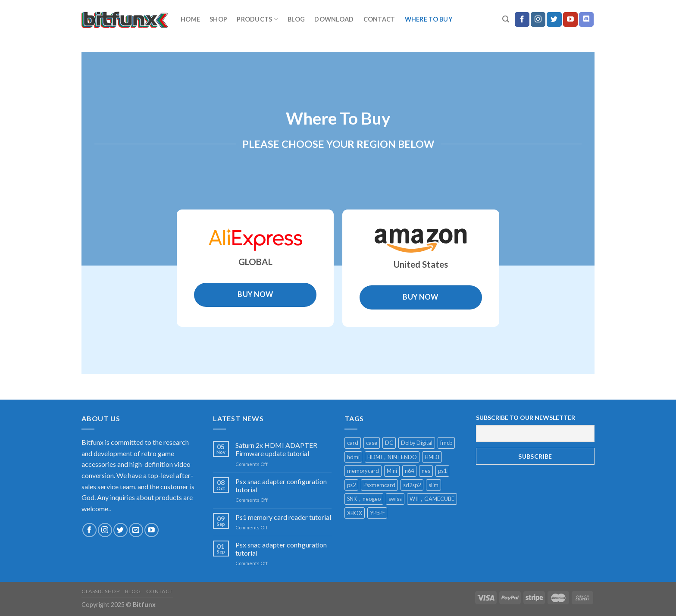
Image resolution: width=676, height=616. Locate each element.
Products (257, 19)
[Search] (506, 19)
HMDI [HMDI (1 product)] (432, 457)
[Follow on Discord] (586, 19)
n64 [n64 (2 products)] (409, 471)
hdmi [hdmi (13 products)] (353, 457)
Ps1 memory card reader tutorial (283, 517)
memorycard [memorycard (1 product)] (363, 471)
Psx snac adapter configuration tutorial (281, 485)
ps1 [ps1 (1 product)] (442, 471)
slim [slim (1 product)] (433, 485)
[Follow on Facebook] (522, 19)
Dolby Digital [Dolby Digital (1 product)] (417, 443)
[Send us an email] (136, 530)
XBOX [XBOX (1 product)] (355, 513)
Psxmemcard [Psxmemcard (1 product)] (379, 485)
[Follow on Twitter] (554, 19)
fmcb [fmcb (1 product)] (446, 443)
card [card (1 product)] (353, 443)
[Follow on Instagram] (538, 19)
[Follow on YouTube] (570, 19)
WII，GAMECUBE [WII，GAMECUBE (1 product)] (432, 499)
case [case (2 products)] (372, 443)
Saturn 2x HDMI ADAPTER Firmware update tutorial (276, 449)
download (334, 19)
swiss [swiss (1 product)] (395, 499)
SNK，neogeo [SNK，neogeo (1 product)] (364, 499)
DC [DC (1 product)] (389, 443)
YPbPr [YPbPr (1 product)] (377, 513)
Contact (379, 19)
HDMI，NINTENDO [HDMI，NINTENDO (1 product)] (392, 457)
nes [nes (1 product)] (426, 471)
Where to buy (429, 19)
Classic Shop (100, 591)
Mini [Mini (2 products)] (392, 471)
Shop (218, 19)
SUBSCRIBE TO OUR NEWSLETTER (526, 417)
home (190, 19)
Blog (296, 19)
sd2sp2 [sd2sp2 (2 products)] (412, 485)
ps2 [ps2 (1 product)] (351, 485)
